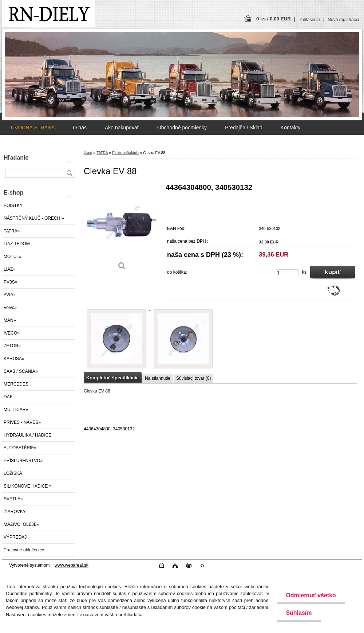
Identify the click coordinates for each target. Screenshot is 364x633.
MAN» (10, 320)
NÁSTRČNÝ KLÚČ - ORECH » (34, 218)
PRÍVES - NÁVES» (22, 422)
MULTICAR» (16, 410)
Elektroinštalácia (125, 153)
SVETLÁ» (13, 499)
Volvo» (10, 308)
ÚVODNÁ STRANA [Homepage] (33, 128)
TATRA (102, 153)
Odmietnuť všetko (311, 595)
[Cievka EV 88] (122, 229)
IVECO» (12, 333)
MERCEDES (16, 384)
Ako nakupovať (122, 128)
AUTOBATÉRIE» (20, 448)
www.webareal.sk (72, 565)
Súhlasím (299, 613)
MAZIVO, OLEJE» (21, 524)
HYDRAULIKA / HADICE (27, 435)
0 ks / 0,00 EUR (274, 19)
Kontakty (290, 128)
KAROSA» (14, 359)
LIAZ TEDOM (17, 244)
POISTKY (13, 206)
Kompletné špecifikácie (112, 378)
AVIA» (10, 295)
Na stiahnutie (158, 378)
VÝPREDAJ (15, 537)
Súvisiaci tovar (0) (193, 378)
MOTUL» (13, 257)
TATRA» (12, 231)
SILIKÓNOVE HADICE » (27, 486)
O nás (80, 128)
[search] (69, 173)
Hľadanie (16, 158)
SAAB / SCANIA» (21, 371)
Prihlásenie (309, 20)
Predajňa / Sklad (244, 128)
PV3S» (10, 282)
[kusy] (287, 273)
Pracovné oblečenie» (24, 550)
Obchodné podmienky (182, 128)
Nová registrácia (343, 20)
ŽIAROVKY (15, 512)
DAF (8, 397)
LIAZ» (9, 269)
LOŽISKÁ (13, 473)
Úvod (88, 153)
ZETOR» (12, 346)
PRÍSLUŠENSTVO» (23, 461)
